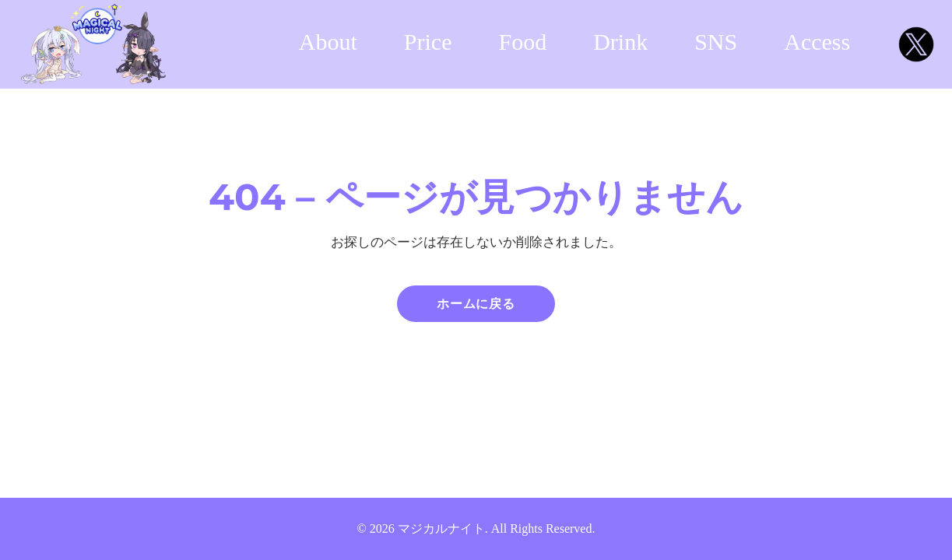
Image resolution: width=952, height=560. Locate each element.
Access (817, 42)
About (328, 42)
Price (428, 42)
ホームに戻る (476, 304)
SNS (716, 42)
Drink (620, 42)
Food (523, 42)
